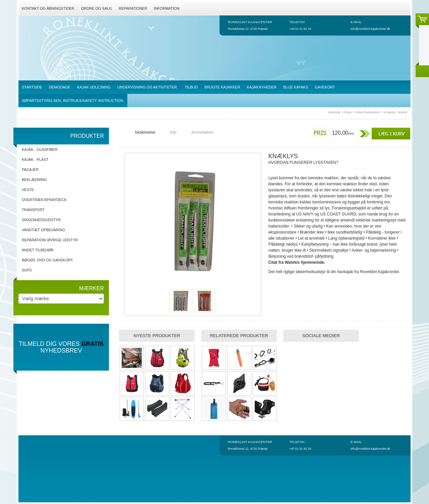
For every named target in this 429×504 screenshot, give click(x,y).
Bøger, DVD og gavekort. (48, 260)
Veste (28, 190)
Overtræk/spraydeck (44, 200)
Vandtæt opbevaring (43, 230)
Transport (33, 210)
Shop (348, 112)
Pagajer (30, 170)
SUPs (27, 270)
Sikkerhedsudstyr (368, 112)
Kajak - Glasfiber (40, 149)
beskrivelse (145, 132)
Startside (334, 112)
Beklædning (34, 180)
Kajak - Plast (35, 160)
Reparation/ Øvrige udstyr (50, 240)
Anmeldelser (203, 132)
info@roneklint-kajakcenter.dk (370, 29)
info (173, 132)
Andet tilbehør (38, 250)
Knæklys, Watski (395, 112)
